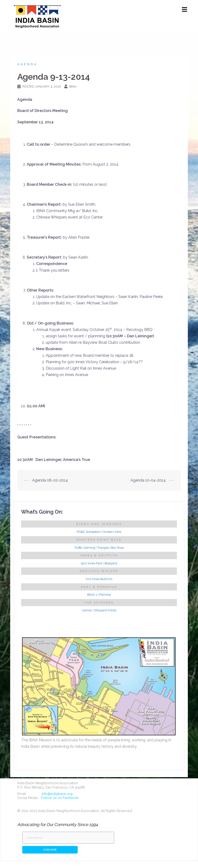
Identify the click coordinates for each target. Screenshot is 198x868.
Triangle (103, 548)
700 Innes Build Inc (99, 579)
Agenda (27, 64)
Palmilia (105, 595)
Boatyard (111, 563)
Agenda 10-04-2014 (148, 480)
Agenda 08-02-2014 (50, 480)
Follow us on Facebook (60, 798)
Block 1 (92, 595)
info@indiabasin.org (57, 794)
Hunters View (112, 532)
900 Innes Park (92, 563)
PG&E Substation (89, 532)
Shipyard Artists (105, 610)
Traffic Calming (85, 548)
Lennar (87, 610)
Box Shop (117, 548)
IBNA (73, 86)
